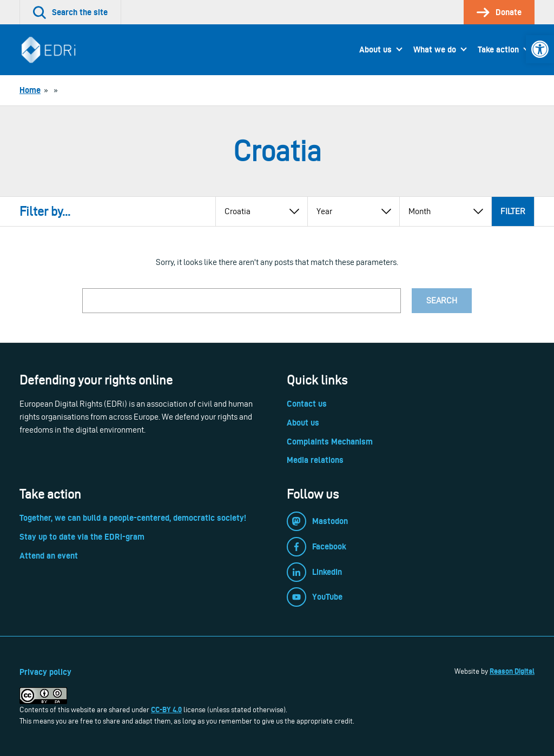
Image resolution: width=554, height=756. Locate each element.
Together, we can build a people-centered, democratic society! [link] (133, 518)
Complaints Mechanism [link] (330, 442)
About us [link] (375, 49)
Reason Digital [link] (512, 671)
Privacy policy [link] (45, 672)
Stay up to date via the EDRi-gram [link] (82, 537)
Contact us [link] (307, 404)
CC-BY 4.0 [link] (166, 709)
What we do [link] (435, 49)
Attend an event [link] (49, 556)
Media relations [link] (315, 460)
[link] (540, 49)
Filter (513, 211)
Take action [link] (498, 49)
